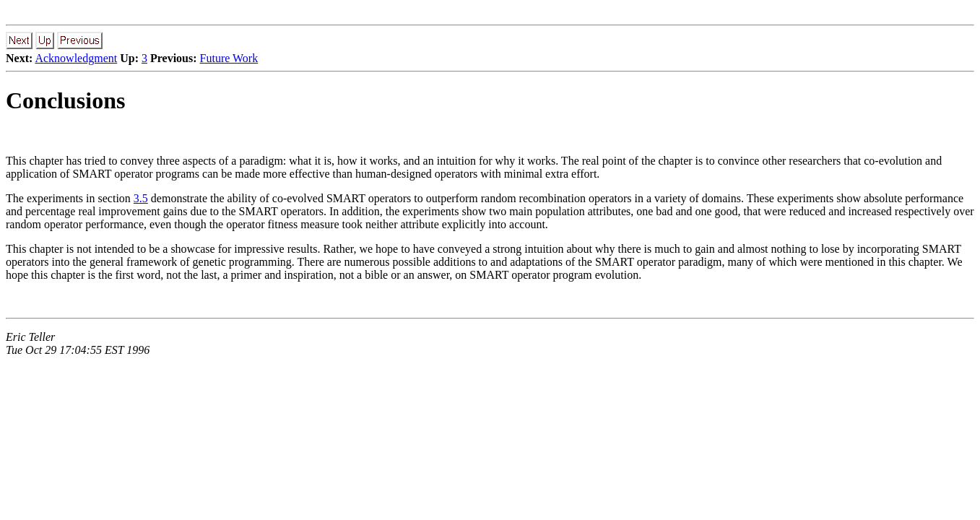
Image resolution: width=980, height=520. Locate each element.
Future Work (229, 58)
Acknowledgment (76, 58)
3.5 (141, 198)
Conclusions (65, 100)
